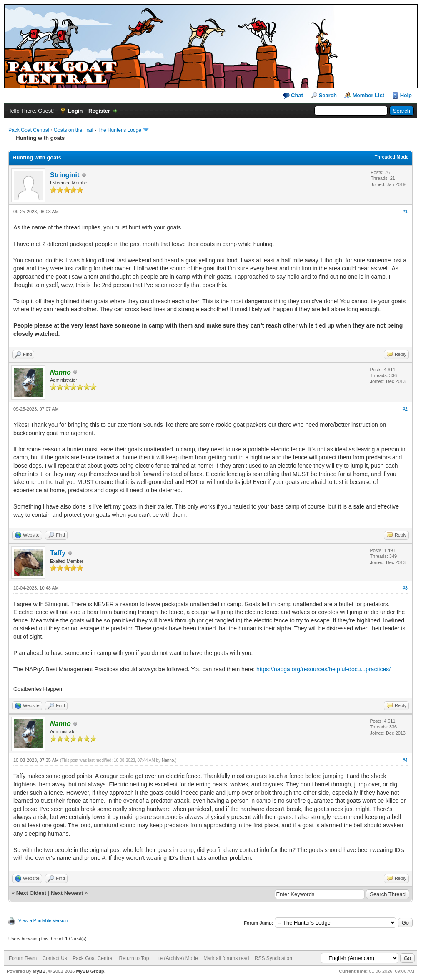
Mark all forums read (226, 958)
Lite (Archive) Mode (176, 958)
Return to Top (134, 958)
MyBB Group (90, 971)
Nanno (168, 760)
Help (406, 95)
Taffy (58, 553)
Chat (293, 96)
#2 (405, 409)
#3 (405, 588)
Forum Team (23, 958)
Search (328, 95)
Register (99, 111)
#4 (405, 760)
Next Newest (67, 893)
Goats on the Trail (74, 130)
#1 (405, 212)
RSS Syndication (273, 958)
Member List (369, 95)
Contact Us (54, 958)
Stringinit (65, 175)
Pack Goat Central (29, 130)
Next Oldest (31, 893)
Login (75, 111)
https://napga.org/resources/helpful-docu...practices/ (323, 669)
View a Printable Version (43, 920)
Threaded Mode (392, 157)
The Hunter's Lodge (119, 130)
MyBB (39, 971)
